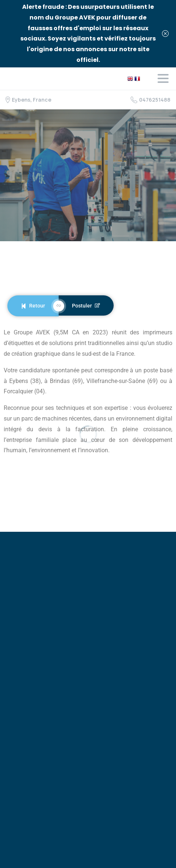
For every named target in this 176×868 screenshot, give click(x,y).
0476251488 (151, 100)
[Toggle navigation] (163, 78)
